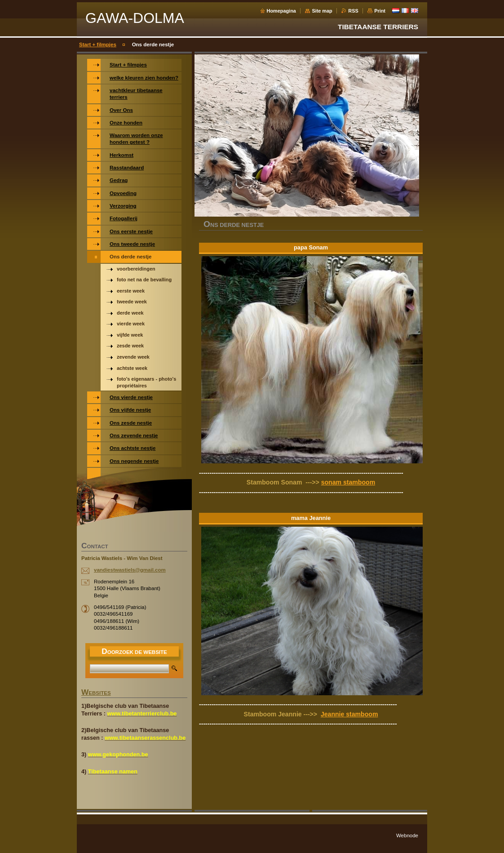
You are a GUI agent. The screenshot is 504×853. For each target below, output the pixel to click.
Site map (322, 11)
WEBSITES (96, 693)
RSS (353, 11)
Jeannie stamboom (349, 714)
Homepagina (281, 11)
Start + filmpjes (98, 44)
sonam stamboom (348, 482)
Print (380, 11)
